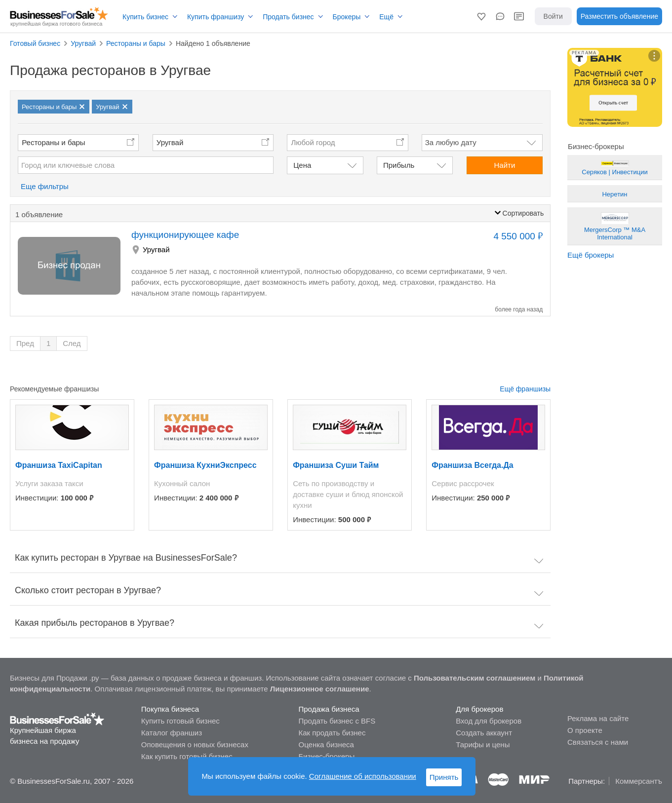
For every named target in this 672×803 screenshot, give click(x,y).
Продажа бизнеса (329, 709)
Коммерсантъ (639, 781)
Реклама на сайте (598, 718)
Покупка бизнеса (170, 709)
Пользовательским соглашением (474, 678)
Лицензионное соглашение (320, 689)
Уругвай (170, 142)
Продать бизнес (288, 17)
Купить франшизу (216, 17)
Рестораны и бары (53, 142)
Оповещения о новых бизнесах (195, 745)
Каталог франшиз (172, 733)
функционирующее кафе (185, 235)
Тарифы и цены (483, 745)
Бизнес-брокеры (327, 756)
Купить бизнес (145, 17)
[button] (481, 16)
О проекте (585, 730)
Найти (504, 165)
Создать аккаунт (484, 733)
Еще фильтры (45, 186)
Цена (302, 165)
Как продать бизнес (332, 733)
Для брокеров (479, 709)
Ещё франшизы (525, 389)
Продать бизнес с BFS (337, 721)
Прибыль (399, 165)
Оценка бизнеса (326, 745)
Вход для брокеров (489, 721)
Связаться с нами (598, 742)
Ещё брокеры (591, 255)
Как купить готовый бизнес (187, 756)
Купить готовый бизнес (180, 721)
